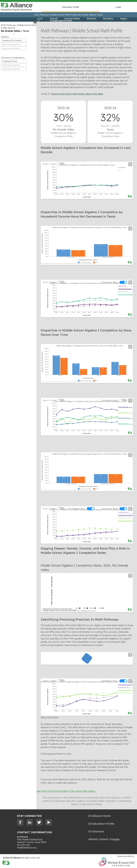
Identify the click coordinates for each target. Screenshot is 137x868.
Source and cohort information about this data (75, 94)
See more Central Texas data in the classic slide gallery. (62, 791)
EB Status (108, 18)
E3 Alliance (23, 837)
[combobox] (14, 40)
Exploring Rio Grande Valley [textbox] (14, 41)
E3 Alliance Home (99, 816)
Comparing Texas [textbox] (10, 61)
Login (118, 7)
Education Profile (71, 7)
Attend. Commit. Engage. (104, 839)
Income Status (72, 18)
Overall (54, 18)
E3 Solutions (96, 832)
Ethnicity (92, 18)
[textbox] (14, 45)
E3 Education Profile (101, 824)
